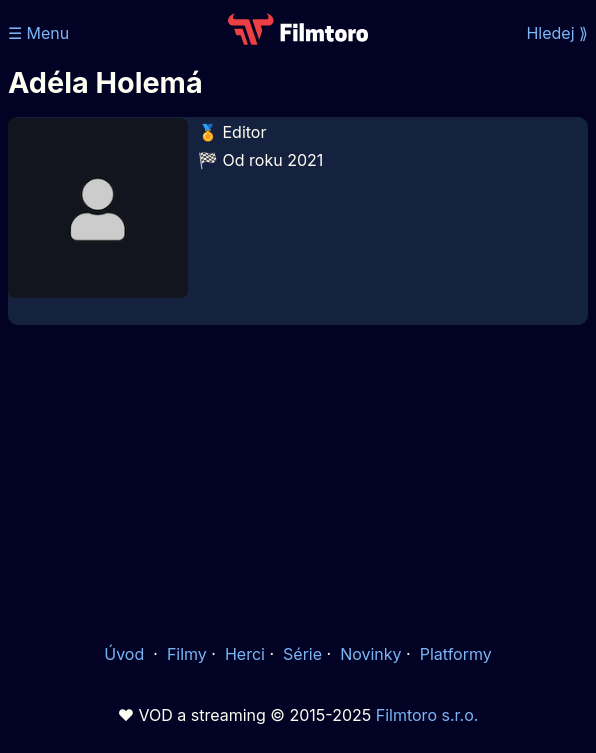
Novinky (370, 654)
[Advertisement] (298, 482)
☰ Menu (38, 33)
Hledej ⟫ (557, 33)
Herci (245, 654)
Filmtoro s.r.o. (427, 715)
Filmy (187, 654)
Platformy (456, 654)
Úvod (126, 654)
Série (302, 654)
